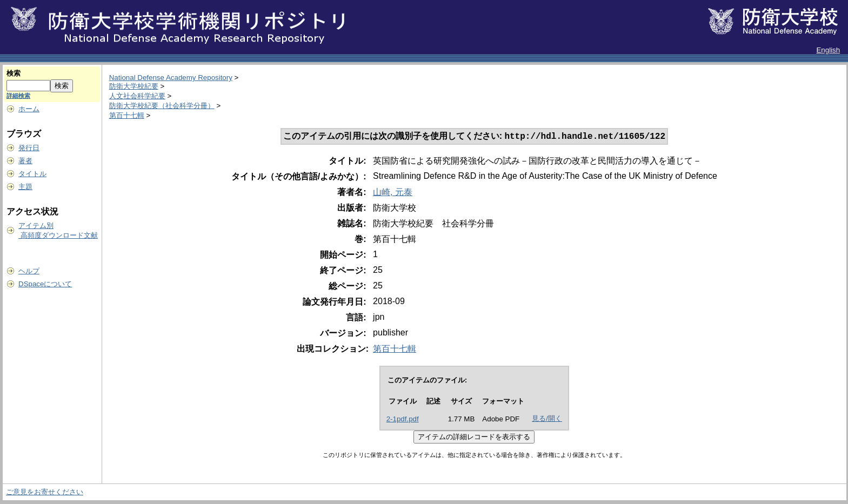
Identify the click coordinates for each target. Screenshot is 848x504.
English (828, 50)
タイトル (32, 174)
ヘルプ (29, 271)
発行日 (29, 148)
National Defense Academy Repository (171, 78)
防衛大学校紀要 (134, 86)
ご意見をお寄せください (45, 493)
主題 (25, 187)
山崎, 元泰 (393, 193)
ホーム (29, 109)
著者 (25, 161)
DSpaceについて (45, 284)
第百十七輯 (127, 115)
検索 (14, 73)
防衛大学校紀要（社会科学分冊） (162, 106)
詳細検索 (18, 96)
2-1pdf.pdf (403, 420)
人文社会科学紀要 (137, 96)
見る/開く (547, 419)
